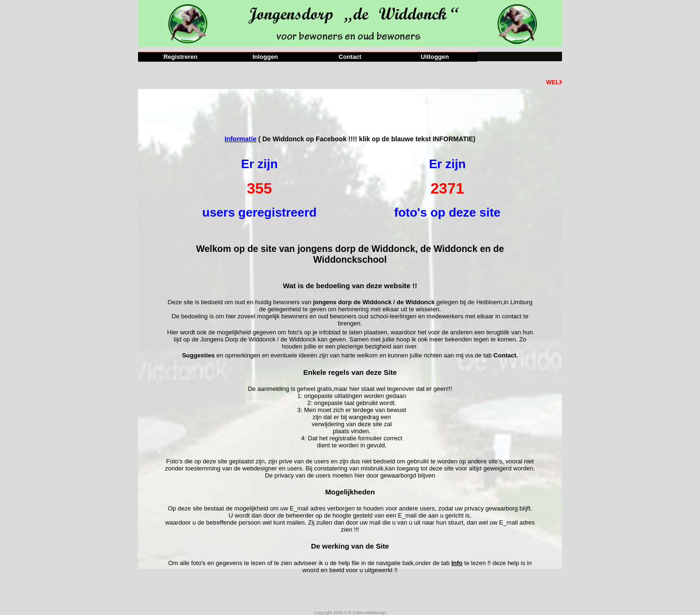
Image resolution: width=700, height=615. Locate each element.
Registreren (180, 57)
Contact (350, 57)
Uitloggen (435, 57)
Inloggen (265, 57)
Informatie (241, 139)
